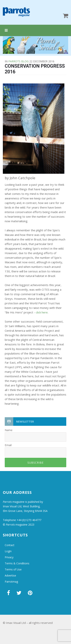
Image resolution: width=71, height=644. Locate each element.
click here (42, 312)
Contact (10, 545)
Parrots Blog (18, 61)
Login (8, 551)
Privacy (9, 557)
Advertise (10, 575)
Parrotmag (11, 582)
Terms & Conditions (17, 563)
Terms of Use (13, 569)
